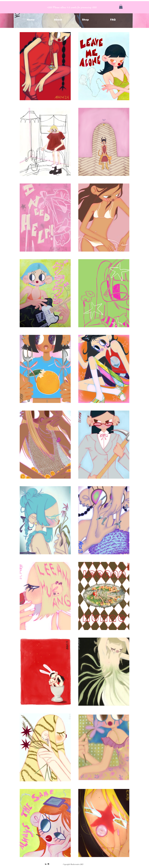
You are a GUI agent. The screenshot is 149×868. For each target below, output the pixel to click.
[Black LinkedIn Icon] (46, 864)
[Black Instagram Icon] (48, 864)
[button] (121, 7)
